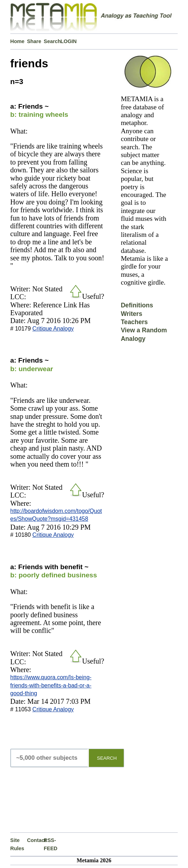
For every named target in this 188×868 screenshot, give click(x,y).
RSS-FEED (50, 844)
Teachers (134, 322)
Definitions (137, 305)
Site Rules (17, 844)
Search (52, 41)
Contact (35, 840)
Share (34, 41)
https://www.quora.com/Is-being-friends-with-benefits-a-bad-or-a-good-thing (51, 685)
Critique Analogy (53, 329)
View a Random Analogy (144, 334)
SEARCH (107, 758)
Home (17, 41)
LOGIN (69, 41)
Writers (131, 314)
